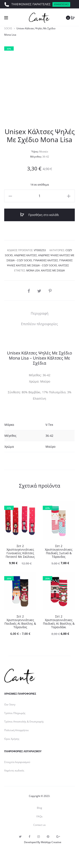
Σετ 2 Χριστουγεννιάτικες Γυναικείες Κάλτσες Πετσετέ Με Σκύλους (20, 551)
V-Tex (49, 425)
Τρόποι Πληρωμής (15, 713)
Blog (39, 808)
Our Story (10, 704)
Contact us (39, 825)
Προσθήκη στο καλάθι (39, 215)
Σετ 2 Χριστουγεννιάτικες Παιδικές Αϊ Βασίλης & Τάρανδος (20, 622)
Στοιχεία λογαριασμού (17, 762)
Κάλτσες (64, 265)
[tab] (40, 313)
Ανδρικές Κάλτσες (25, 255)
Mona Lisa (33, 270)
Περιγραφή (40, 313)
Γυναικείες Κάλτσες (46, 260)
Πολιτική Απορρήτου (16, 730)
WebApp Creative (51, 842)
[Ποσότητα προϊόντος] (39, 196)
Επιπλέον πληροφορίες (39, 324)
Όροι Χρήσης (12, 739)
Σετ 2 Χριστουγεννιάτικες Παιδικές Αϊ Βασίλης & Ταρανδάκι (59, 622)
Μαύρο (50, 447)
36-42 (49, 436)
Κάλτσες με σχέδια (53, 270)
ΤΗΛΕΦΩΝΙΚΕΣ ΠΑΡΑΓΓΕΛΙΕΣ (37, 4)
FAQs (39, 816)
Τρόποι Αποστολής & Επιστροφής (24, 722)
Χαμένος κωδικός (14, 770)
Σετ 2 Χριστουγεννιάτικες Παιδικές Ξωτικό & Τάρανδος (59, 551)
